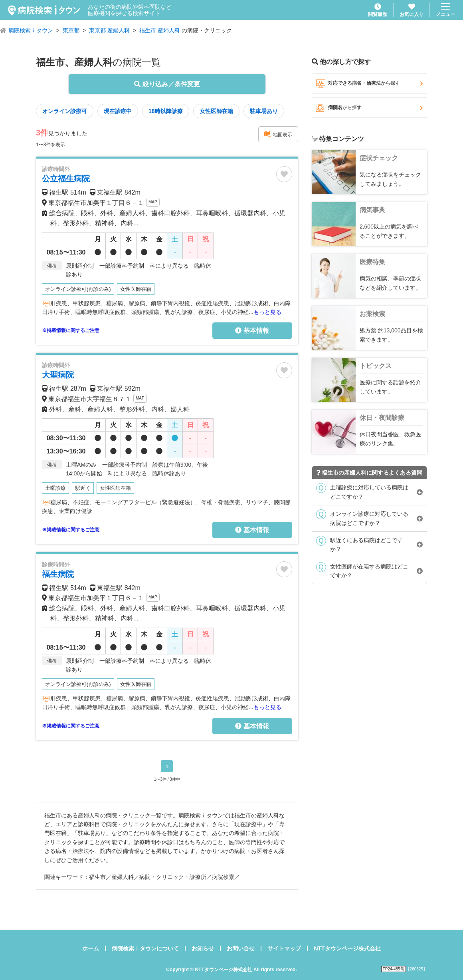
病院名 (369, 108)
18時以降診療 (166, 111)
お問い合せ (241, 948)
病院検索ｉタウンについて (145, 948)
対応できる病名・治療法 (369, 83)
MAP (153, 202)
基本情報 (252, 331)
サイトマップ (284, 948)
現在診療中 (118, 111)
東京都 (71, 30)
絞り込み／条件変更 (167, 84)
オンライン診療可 (65, 111)
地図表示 (278, 134)
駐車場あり (264, 111)
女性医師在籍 (216, 111)
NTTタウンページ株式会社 (347, 948)
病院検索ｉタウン (31, 30)
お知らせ (203, 948)
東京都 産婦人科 (109, 30)
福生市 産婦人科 (160, 30)
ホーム (91, 948)
